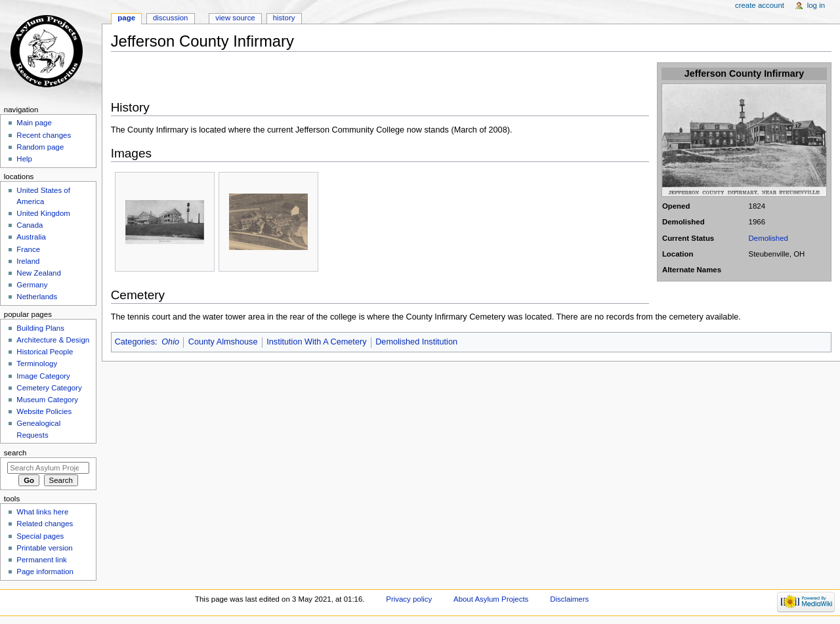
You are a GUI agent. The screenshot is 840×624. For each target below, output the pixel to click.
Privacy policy (409, 599)
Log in (816, 5)
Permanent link (41, 560)
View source (235, 18)
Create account (760, 5)
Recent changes (44, 135)
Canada (30, 225)
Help (24, 159)
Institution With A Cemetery (316, 342)
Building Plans (40, 328)
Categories (135, 342)
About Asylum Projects (491, 599)
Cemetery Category (49, 388)
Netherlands (37, 297)
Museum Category (47, 400)
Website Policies (44, 411)
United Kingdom (43, 213)
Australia (31, 237)
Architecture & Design (53, 340)
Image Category (43, 376)
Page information (45, 572)
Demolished (768, 238)
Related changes (45, 524)
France (28, 249)
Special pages (40, 536)
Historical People (45, 352)
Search (15, 453)
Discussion (170, 18)
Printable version (44, 548)
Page (126, 18)
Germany (32, 285)
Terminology (37, 364)
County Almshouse (223, 342)
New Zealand (38, 273)
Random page (40, 147)
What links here (42, 512)
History (284, 18)
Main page (34, 123)
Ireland (28, 261)
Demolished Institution (416, 342)
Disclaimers (569, 599)
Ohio (170, 342)
